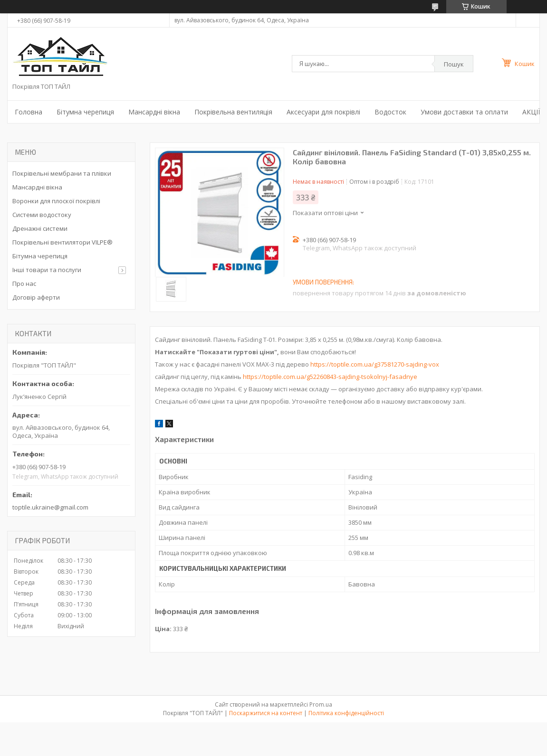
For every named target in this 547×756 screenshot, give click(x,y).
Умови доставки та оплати (464, 112)
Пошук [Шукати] (454, 64)
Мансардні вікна (154, 112)
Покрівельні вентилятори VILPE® (62, 242)
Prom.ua (321, 704)
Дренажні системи (40, 228)
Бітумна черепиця (85, 112)
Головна (29, 112)
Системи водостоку (42, 215)
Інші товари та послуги (47, 270)
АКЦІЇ (531, 112)
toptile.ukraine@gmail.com (50, 507)
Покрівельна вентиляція (233, 112)
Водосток (390, 112)
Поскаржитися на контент (266, 713)
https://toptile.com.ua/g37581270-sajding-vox (375, 364)
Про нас (24, 283)
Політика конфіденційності (346, 713)
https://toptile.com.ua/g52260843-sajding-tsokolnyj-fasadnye (330, 377)
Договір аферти (36, 297)
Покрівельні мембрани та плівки (62, 173)
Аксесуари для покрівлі (323, 112)
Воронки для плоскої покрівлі (56, 201)
